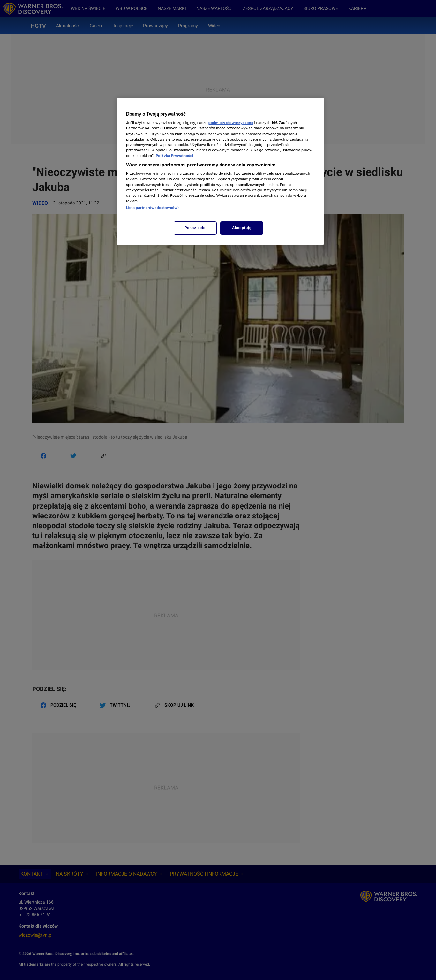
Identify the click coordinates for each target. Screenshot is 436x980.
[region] (220, 171)
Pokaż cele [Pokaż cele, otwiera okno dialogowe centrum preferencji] (195, 228)
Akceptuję (242, 228)
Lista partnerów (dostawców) (152, 208)
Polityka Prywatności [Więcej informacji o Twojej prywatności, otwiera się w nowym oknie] (174, 156)
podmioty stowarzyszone (231, 123)
